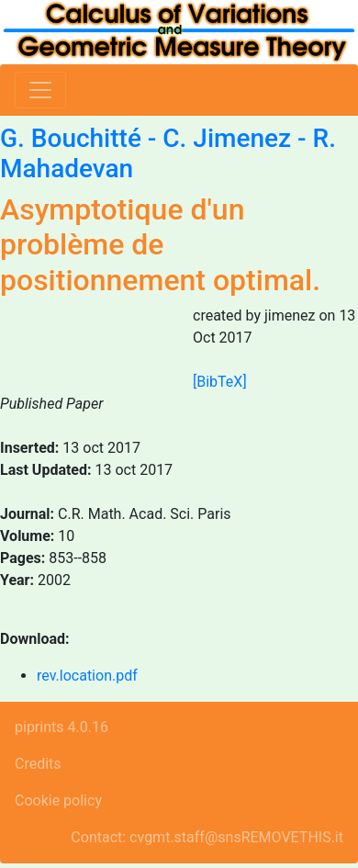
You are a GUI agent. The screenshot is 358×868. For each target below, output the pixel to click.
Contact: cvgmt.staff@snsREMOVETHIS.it (207, 837)
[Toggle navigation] (40, 90)
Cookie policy (58, 800)
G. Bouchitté (71, 138)
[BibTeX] (220, 382)
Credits (38, 764)
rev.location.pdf (87, 676)
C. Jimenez (227, 138)
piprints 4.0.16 (62, 727)
